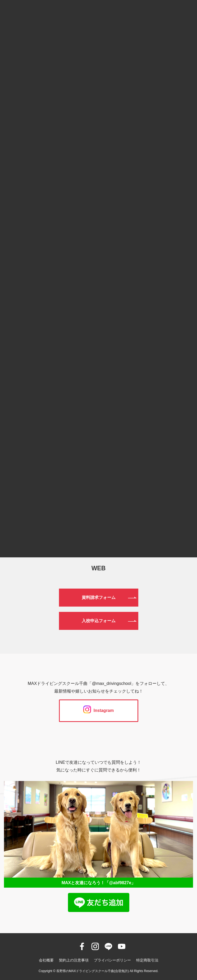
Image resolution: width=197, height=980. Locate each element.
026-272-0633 (98, 531)
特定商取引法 (147, 960)
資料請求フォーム (99, 597)
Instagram (98, 710)
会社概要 (46, 960)
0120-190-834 (98, 504)
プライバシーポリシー (112, 960)
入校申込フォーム (99, 621)
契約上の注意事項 (74, 960)
